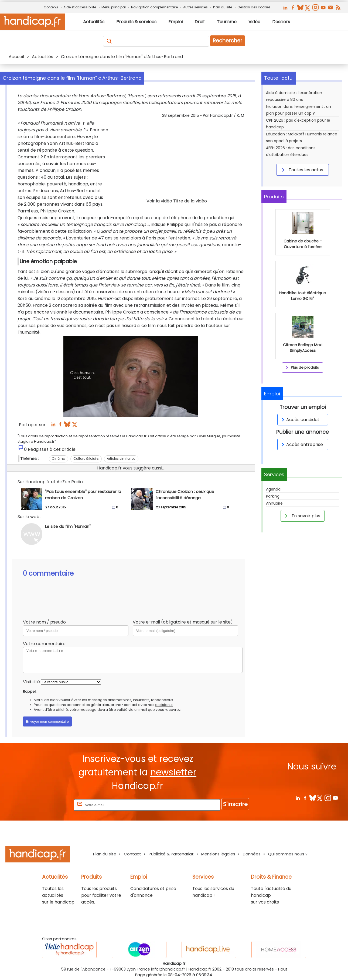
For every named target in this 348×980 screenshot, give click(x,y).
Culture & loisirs (86, 459)
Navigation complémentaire (154, 7)
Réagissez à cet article (52, 449)
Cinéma (59, 459)
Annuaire (274, 503)
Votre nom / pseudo (44, 622)
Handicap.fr (200, 969)
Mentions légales (218, 854)
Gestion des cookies (254, 7)
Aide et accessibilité (80, 7)
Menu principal (114, 7)
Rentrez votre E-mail (51, 805)
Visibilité (31, 682)
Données (252, 854)
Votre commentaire (44, 644)
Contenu (51, 7)
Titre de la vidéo (190, 201)
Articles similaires (121, 459)
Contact (132, 854)
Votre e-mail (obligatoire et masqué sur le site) (183, 622)
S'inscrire (235, 804)
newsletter (173, 772)
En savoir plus (302, 516)
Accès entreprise (301, 444)
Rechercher (228, 41)
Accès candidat (300, 420)
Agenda (273, 489)
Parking (273, 496)
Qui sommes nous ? (288, 854)
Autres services (195, 7)
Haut (283, 969)
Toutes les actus (302, 170)
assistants (164, 705)
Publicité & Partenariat (171, 854)
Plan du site (223, 7)
